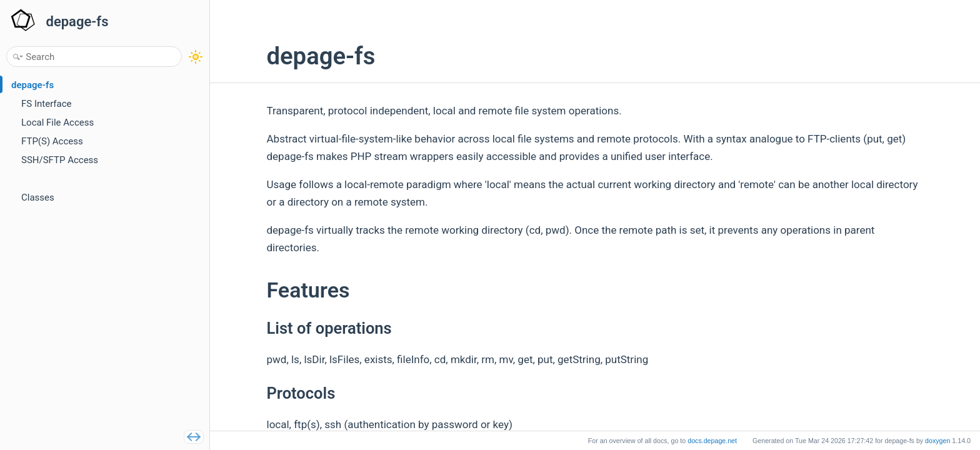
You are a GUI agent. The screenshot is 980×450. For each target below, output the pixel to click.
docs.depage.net (712, 441)
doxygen (937, 441)
